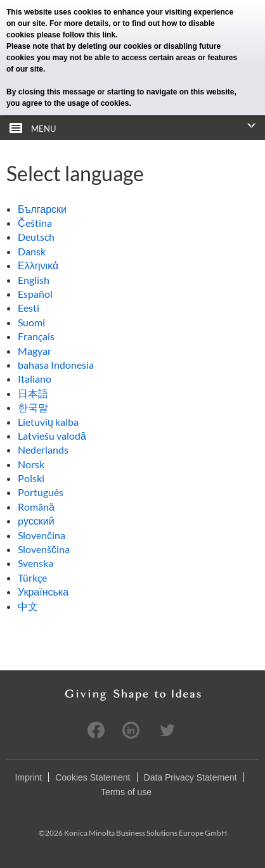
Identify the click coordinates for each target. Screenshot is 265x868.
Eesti (29, 308)
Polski (31, 478)
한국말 (33, 407)
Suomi (31, 322)
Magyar (35, 351)
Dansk (32, 251)
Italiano (35, 379)
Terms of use (126, 792)
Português (41, 492)
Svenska (36, 563)
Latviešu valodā (52, 436)
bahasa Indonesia (56, 365)
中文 (28, 606)
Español (35, 294)
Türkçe (32, 578)
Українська (43, 591)
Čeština (35, 223)
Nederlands (43, 450)
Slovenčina (42, 535)
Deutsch (36, 237)
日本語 (33, 393)
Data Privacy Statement (191, 777)
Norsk (31, 464)
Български (42, 209)
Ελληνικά (38, 265)
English (34, 280)
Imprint (28, 777)
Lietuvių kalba (48, 422)
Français (36, 336)
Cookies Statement (93, 777)
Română (36, 507)
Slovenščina (44, 549)
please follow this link (76, 35)
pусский (36, 520)
